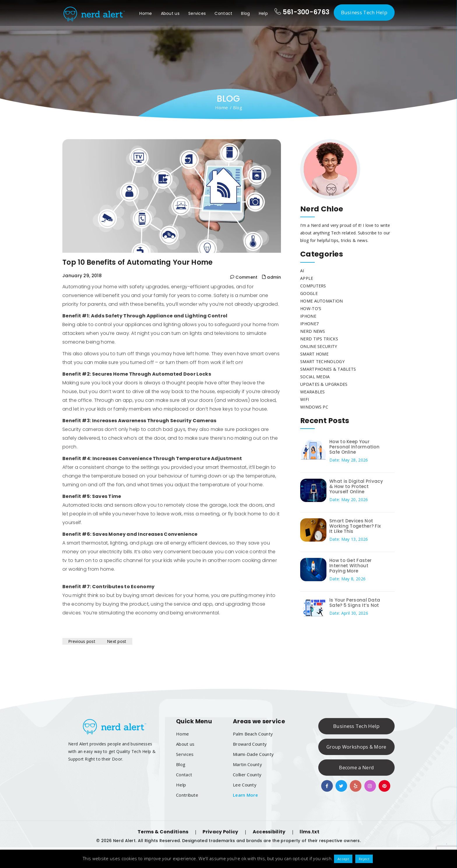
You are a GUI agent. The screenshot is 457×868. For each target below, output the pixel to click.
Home (146, 13)
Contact (223, 13)
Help (263, 13)
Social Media (315, 377)
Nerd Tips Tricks (319, 339)
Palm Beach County (253, 734)
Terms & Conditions (163, 832)
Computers (313, 286)
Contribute (187, 795)
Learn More (245, 795)
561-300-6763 (302, 12)
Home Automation (322, 301)
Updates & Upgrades (324, 384)
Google (309, 293)
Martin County (247, 764)
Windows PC (314, 407)
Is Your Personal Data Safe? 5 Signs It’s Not (355, 603)
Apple (307, 278)
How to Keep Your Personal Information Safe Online (354, 447)
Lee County (245, 785)
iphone (308, 316)
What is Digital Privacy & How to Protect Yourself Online (356, 486)
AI (302, 271)
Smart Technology (322, 361)
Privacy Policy (220, 832)
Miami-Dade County (253, 754)
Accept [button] (343, 859)
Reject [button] (364, 859)
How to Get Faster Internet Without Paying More (350, 566)
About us (170, 13)
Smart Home (314, 354)
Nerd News (313, 331)
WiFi (305, 399)
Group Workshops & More (356, 747)
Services (197, 13)
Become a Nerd (356, 768)
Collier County (247, 775)
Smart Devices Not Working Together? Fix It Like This (355, 526)
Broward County (250, 744)
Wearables (313, 392)
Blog (245, 13)
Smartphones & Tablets (328, 369)
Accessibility (269, 832)
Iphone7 (309, 324)
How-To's (311, 309)
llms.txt (309, 832)
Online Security (319, 346)
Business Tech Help (364, 12)
